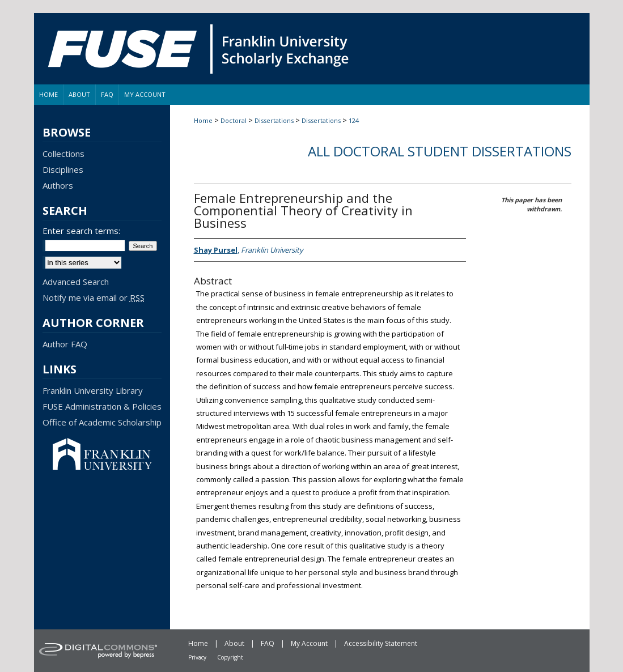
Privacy (197, 657)
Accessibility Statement (381, 643)
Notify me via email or (94, 297)
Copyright (230, 657)
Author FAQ (65, 344)
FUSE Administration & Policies (102, 406)
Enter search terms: (81, 231)
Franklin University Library (93, 390)
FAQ (268, 643)
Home (203, 120)
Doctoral (234, 120)
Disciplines (63, 169)
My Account (309, 643)
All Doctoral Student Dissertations (440, 151)
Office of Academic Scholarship (102, 422)
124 (354, 120)
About (234, 643)
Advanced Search (76, 282)
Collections (63, 154)
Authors (58, 185)
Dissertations (274, 120)
